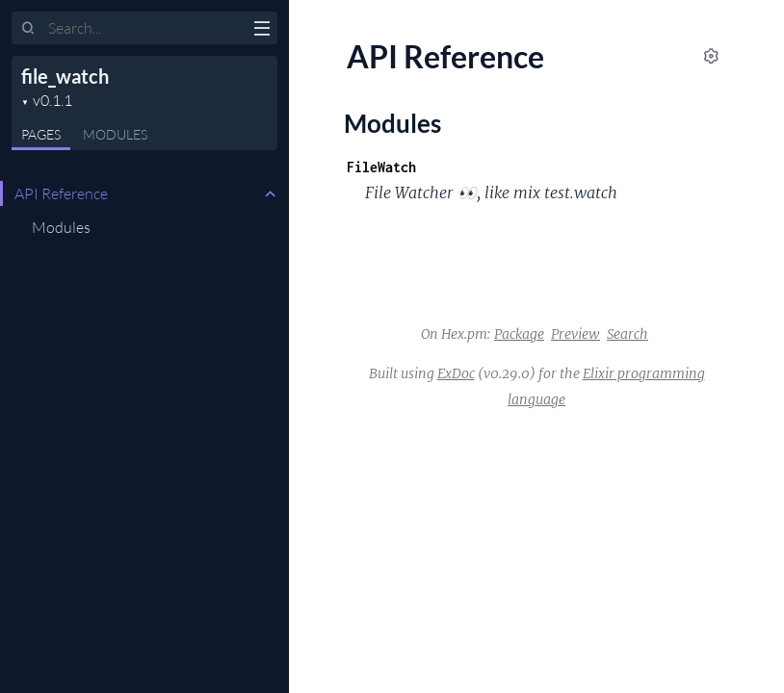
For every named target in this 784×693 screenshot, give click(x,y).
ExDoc (456, 373)
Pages (41, 134)
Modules (115, 134)
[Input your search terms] (144, 28)
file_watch (65, 76)
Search (627, 334)
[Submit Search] (28, 29)
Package (519, 334)
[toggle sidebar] (261, 31)
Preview (575, 334)
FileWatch (381, 167)
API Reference (61, 193)
